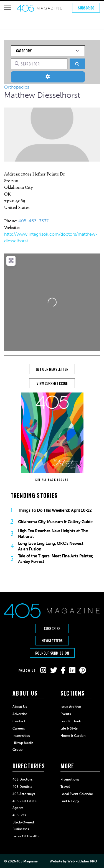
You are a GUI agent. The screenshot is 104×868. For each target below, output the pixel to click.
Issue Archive (71, 707)
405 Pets (19, 815)
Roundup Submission (52, 653)
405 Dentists (22, 787)
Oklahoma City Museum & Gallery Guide (55, 522)
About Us (20, 707)
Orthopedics (17, 87)
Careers (19, 728)
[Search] (77, 64)
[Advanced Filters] (48, 77)
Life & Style (69, 728)
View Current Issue (52, 383)
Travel (65, 787)
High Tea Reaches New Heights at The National (53, 534)
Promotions (70, 779)
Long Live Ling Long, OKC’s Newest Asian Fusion (51, 546)
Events (66, 714)
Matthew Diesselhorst (42, 95)
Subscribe (86, 8)
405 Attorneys (24, 794)
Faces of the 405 (26, 836)
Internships (21, 736)
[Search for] (39, 64)
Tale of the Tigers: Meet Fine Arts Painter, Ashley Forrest (56, 559)
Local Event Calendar (77, 794)
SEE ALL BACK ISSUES (52, 480)
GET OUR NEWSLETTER (52, 369)
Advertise (20, 714)
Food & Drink (71, 721)
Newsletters (52, 641)
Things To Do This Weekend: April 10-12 (55, 510)
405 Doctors (22, 779)
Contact (19, 721)
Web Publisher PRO (82, 861)
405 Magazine (27, 861)
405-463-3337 (33, 221)
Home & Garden (73, 736)
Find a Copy (70, 801)
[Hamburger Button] (8, 8)
